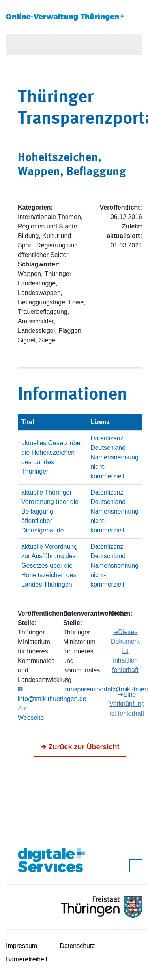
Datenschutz (78, 946)
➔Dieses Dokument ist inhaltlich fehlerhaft (125, 651)
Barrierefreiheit (27, 959)
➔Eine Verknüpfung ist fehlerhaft (127, 704)
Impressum (22, 946)
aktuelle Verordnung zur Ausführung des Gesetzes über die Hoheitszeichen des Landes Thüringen (49, 566)
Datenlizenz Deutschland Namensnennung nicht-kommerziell (114, 457)
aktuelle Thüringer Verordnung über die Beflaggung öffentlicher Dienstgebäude (50, 511)
